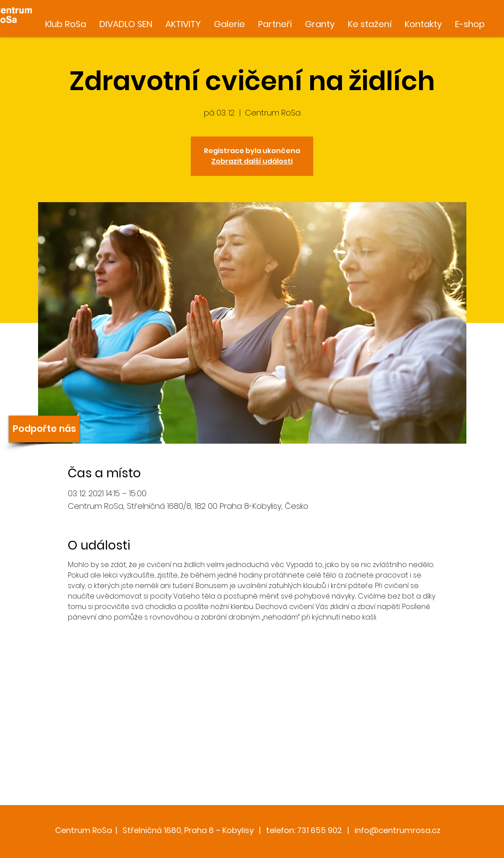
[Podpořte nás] (44, 429)
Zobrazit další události (252, 161)
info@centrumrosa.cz (397, 830)
